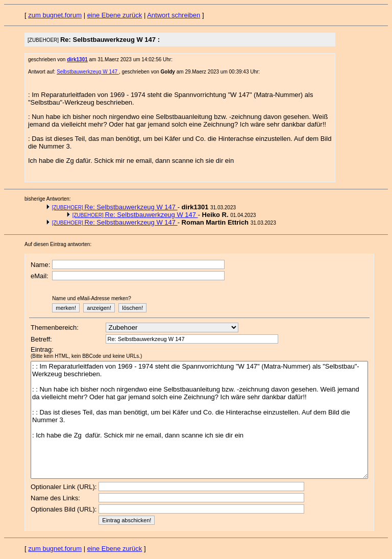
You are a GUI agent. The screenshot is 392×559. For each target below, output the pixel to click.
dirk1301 (77, 59)
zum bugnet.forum (55, 15)
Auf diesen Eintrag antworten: (58, 244)
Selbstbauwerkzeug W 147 (88, 72)
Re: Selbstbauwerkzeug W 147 (115, 207)
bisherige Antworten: (48, 199)
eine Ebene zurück (115, 15)
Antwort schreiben (174, 15)
